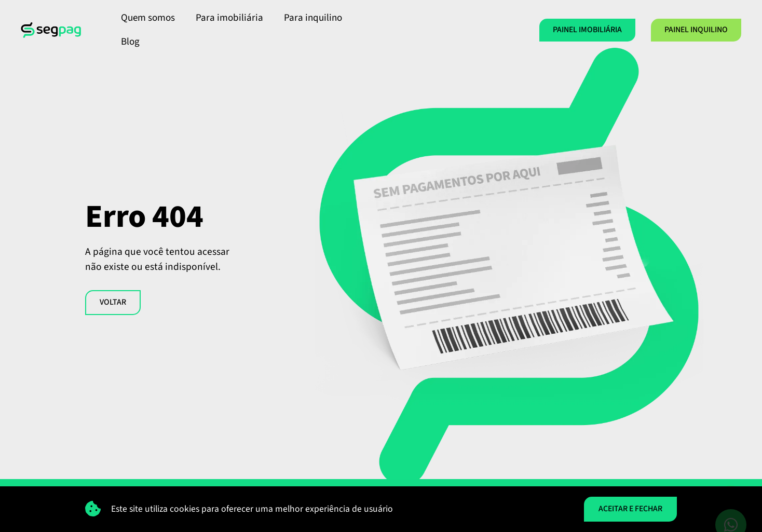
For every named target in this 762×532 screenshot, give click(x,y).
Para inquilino (313, 18)
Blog (130, 42)
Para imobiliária (229, 18)
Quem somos (148, 18)
